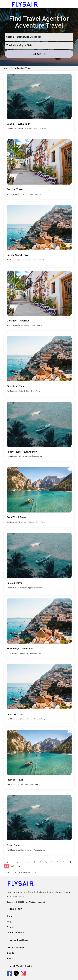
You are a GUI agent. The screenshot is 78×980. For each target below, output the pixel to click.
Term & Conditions (15, 933)
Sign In (10, 958)
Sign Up (10, 953)
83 (13, 866)
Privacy (10, 927)
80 (64, 862)
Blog (9, 922)
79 (58, 862)
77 (46, 862)
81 (70, 862)
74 (28, 862)
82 (7, 866)
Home (6, 68)
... (23, 862)
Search (39, 54)
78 (52, 862)
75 (34, 862)
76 (40, 862)
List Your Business (16, 948)
